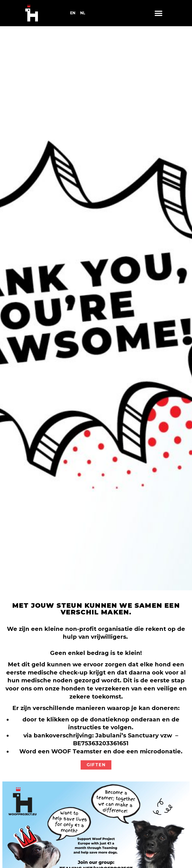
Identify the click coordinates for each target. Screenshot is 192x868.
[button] (158, 13)
